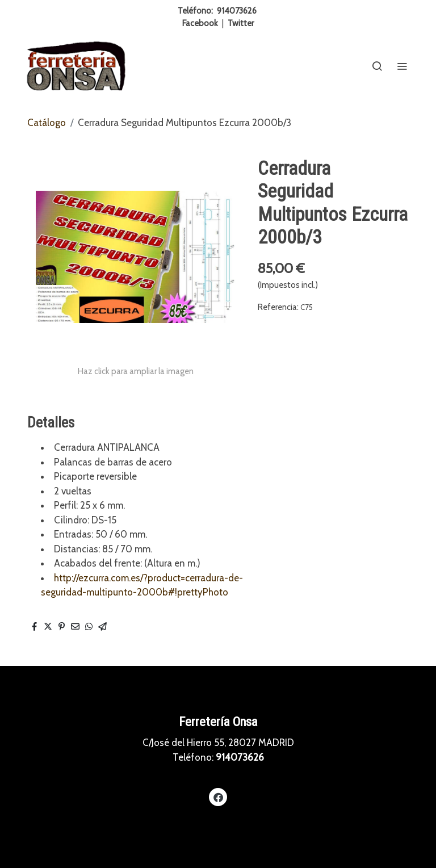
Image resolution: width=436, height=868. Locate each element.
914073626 (237, 11)
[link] (76, 66)
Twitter (241, 23)
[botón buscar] (377, 66)
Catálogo (47, 123)
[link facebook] (218, 797)
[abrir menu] (402, 66)
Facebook (200, 23)
